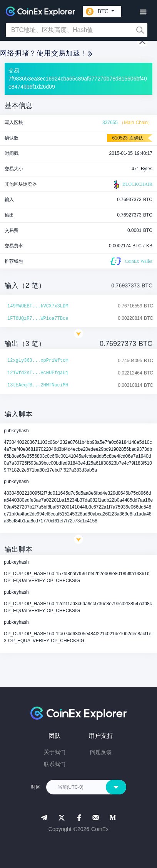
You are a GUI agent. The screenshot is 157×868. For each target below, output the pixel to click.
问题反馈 (101, 752)
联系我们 (55, 764)
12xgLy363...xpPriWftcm (38, 361)
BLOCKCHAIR (132, 185)
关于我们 (55, 752)
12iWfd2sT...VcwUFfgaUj (38, 373)
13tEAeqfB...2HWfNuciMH (38, 385)
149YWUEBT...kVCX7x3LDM (38, 306)
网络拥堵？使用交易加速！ (46, 53)
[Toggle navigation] (143, 12)
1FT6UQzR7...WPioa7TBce (38, 319)
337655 (110, 123)
